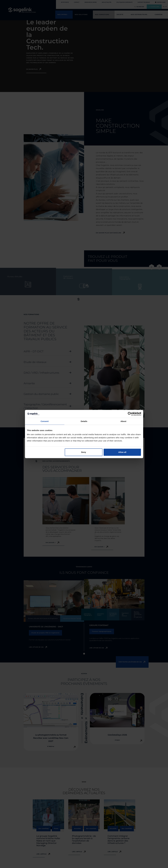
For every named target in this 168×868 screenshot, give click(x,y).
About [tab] (123, 421)
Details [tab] (84, 421)
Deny (84, 452)
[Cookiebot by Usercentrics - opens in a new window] (130, 414)
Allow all (122, 452)
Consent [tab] (45, 421)
